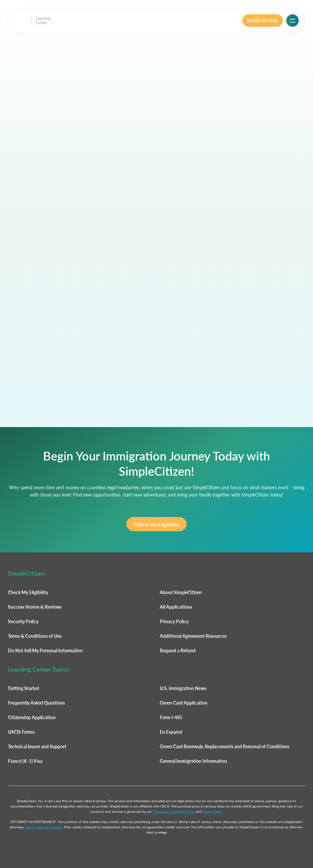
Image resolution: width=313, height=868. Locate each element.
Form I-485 (171, 717)
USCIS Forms (21, 732)
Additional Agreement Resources (193, 636)
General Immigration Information (193, 761)
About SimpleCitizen (181, 592)
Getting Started (23, 688)
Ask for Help (263, 20)
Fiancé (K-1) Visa (25, 761)
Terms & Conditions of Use (35, 636)
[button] (292, 21)
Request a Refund (178, 651)
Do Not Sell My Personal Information (45, 651)
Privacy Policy (174, 621)
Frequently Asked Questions (36, 703)
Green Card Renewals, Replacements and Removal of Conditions (224, 746)
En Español (171, 732)
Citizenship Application (32, 717)
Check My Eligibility (156, 524)
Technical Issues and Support (37, 746)
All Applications (176, 607)
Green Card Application (184, 703)
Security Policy (23, 621)
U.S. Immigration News (183, 688)
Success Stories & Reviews (35, 607)
